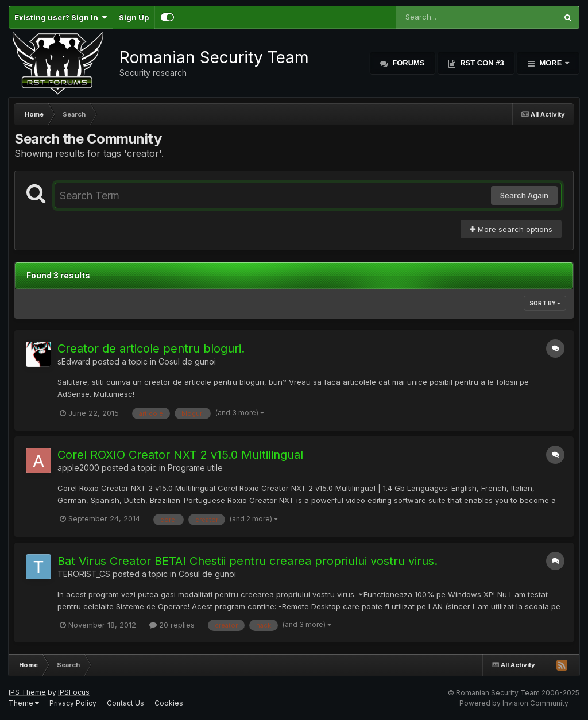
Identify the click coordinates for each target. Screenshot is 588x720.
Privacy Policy (73, 703)
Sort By (545, 303)
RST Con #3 (481, 63)
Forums (408, 63)
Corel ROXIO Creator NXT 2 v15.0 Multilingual (180, 455)
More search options (511, 229)
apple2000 (78, 468)
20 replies (172, 625)
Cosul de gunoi (187, 361)
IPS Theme (27, 692)
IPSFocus (74, 692)
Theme (24, 703)
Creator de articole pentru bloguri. (151, 349)
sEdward (74, 361)
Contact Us (125, 703)
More (551, 63)
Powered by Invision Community (514, 703)
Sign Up (134, 17)
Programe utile (195, 468)
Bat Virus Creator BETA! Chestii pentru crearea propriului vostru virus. (247, 561)
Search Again (524, 195)
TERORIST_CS (84, 574)
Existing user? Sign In (61, 17)
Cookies (169, 703)
